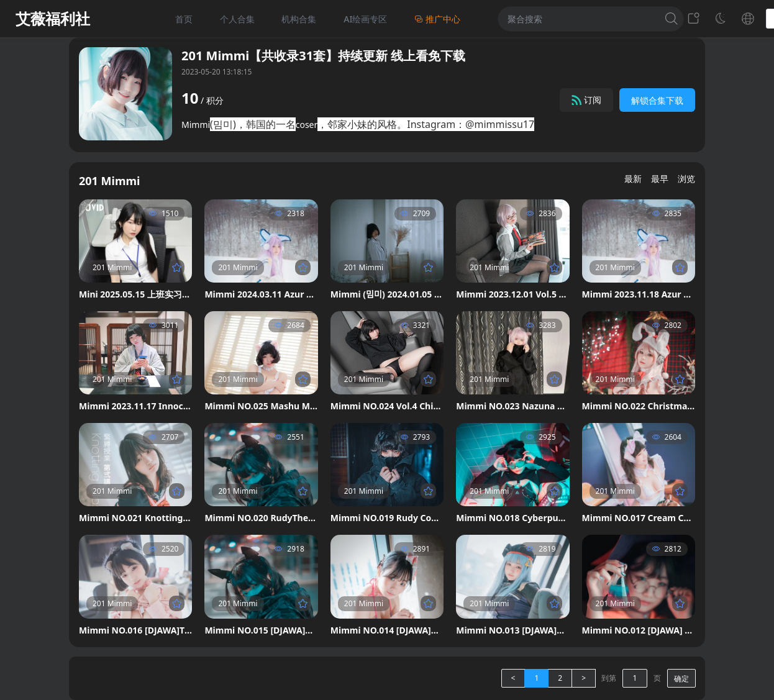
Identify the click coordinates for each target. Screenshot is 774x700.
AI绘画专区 (365, 19)
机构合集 (299, 19)
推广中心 (437, 19)
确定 (681, 679)
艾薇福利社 (53, 19)
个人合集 (237, 19)
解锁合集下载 (657, 100)
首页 (184, 19)
